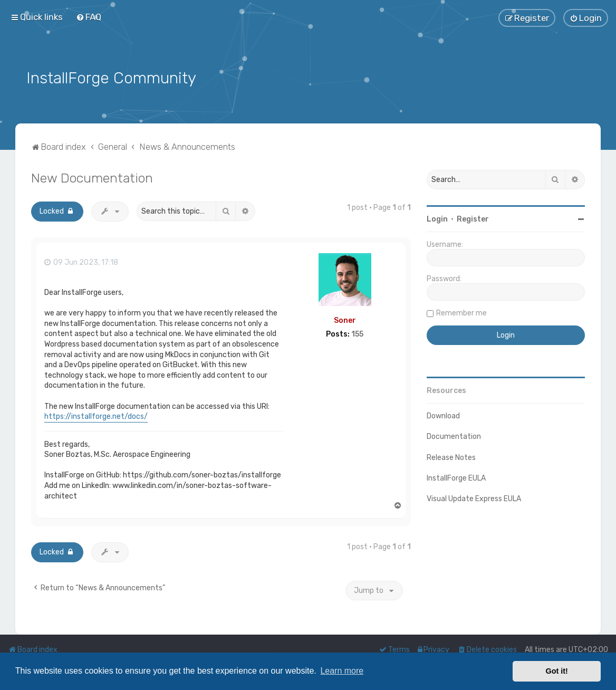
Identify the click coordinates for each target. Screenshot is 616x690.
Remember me (461, 312)
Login (437, 218)
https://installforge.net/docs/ (96, 415)
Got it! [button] (557, 671)
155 (357, 333)
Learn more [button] (342, 671)
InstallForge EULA (456, 477)
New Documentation (92, 177)
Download (443, 415)
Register (473, 218)
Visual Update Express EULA (474, 497)
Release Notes (451, 456)
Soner (345, 319)
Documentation (454, 435)
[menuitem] (89, 17)
